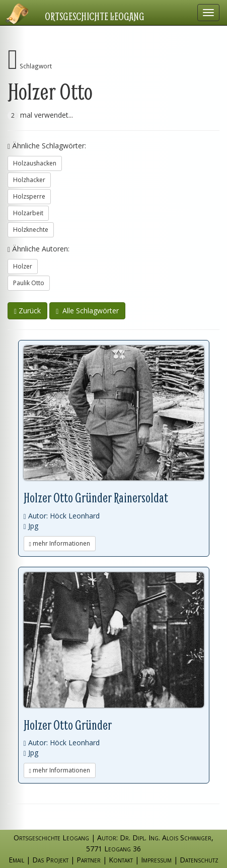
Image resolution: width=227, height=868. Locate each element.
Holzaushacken (35, 163)
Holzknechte (31, 230)
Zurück (27, 311)
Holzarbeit (28, 213)
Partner (89, 860)
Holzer (23, 266)
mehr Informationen (60, 543)
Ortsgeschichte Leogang (95, 16)
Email (16, 860)
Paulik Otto (29, 283)
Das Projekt (50, 860)
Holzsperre (29, 196)
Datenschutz (199, 860)
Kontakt (121, 860)
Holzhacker (29, 180)
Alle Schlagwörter (87, 311)
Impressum (156, 860)
